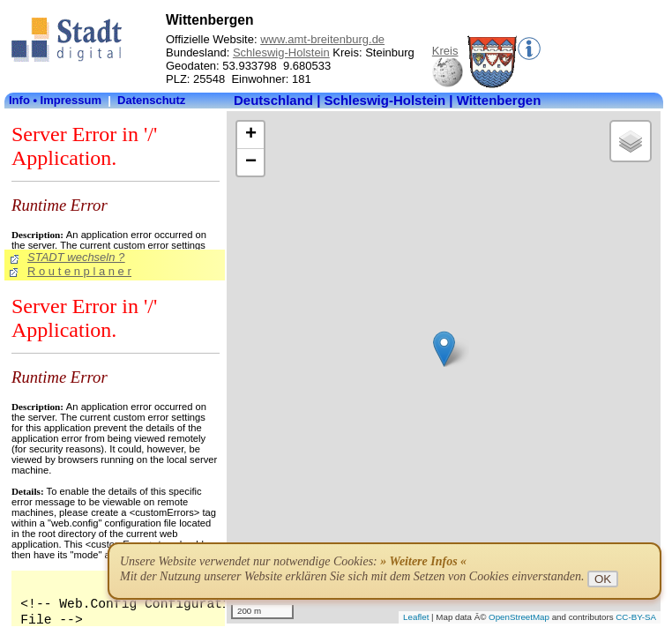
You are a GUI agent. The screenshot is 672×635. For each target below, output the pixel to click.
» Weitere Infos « (423, 561)
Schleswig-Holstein (281, 52)
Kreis (445, 51)
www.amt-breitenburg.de (322, 39)
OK (603, 579)
